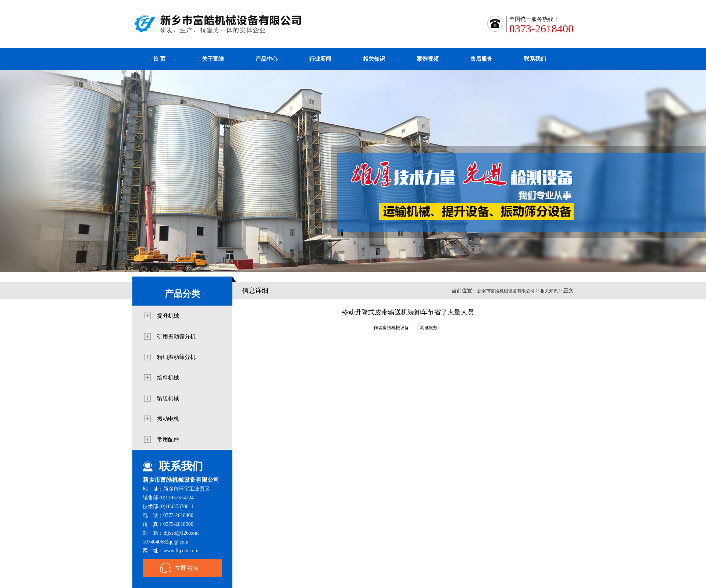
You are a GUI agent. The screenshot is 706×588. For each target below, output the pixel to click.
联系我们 (535, 59)
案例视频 (428, 59)
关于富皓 (213, 59)
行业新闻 (320, 59)
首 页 (159, 59)
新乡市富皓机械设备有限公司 (506, 291)
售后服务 (481, 59)
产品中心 (267, 59)
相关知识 (374, 59)
